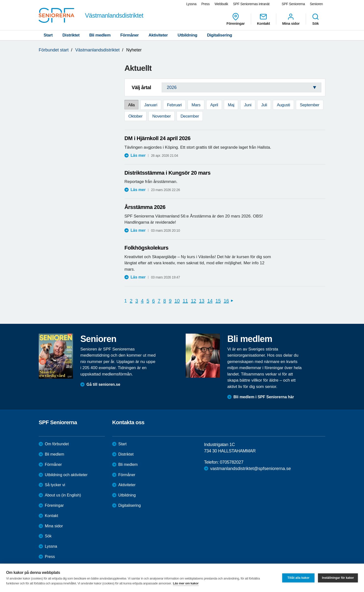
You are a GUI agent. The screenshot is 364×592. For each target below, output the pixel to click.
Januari (151, 105)
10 (177, 301)
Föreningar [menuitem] (236, 19)
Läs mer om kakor (186, 583)
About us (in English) (63, 495)
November (162, 116)
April (214, 105)
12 (193, 301)
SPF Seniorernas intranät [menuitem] (251, 4)
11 (185, 301)
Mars (196, 105)
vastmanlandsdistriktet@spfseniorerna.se (250, 469)
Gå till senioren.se (103, 384)
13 (202, 301)
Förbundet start (54, 50)
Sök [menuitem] (315, 19)
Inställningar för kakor (338, 578)
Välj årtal (141, 87)
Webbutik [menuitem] (221, 4)
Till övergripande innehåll (0, 0)
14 (210, 301)
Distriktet (71, 35)
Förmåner (129, 35)
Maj (231, 105)
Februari (174, 105)
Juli (264, 105)
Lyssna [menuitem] (191, 4)
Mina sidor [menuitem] (291, 19)
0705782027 (231, 462)
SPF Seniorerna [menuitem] (293, 4)
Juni (248, 105)
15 (218, 301)
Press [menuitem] (206, 4)
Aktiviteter (158, 35)
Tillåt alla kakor (298, 578)
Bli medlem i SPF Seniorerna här (264, 397)
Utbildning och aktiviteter (66, 475)
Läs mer (138, 155)
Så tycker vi (55, 485)
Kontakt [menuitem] (263, 19)
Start (48, 35)
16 (226, 301)
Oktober (135, 116)
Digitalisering (219, 35)
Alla (131, 105)
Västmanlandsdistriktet (97, 50)
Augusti (283, 105)
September (310, 105)
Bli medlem (100, 35)
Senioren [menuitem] (316, 4)
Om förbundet (57, 444)
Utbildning (187, 35)
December (190, 116)
